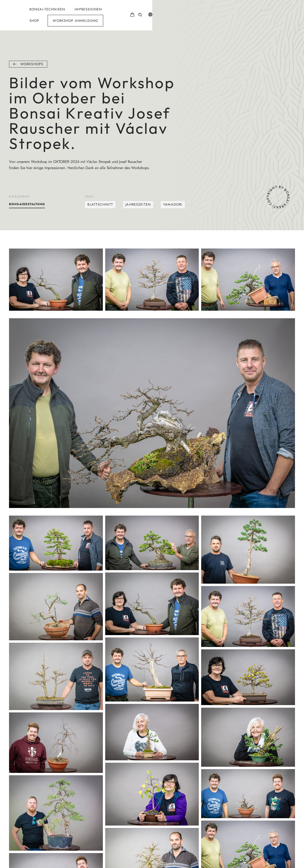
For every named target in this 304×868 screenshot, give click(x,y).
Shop (185, 11)
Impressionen (157, 11)
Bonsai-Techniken (116, 11)
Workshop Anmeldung (226, 11)
